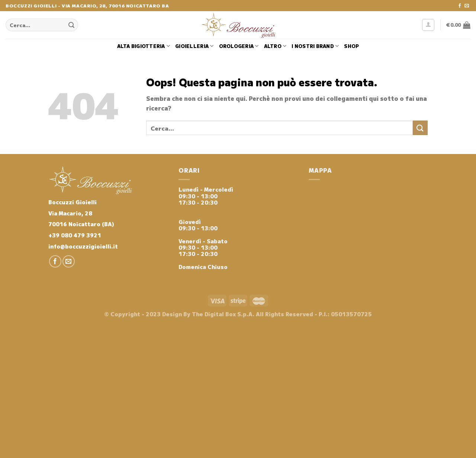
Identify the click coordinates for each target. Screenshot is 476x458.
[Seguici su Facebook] (460, 6)
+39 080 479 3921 (75, 235)
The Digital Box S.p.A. (223, 314)
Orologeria (239, 46)
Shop (351, 46)
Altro (275, 46)
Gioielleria (194, 46)
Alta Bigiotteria (144, 46)
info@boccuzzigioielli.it (83, 246)
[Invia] (71, 25)
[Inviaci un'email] (467, 6)
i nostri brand (315, 46)
